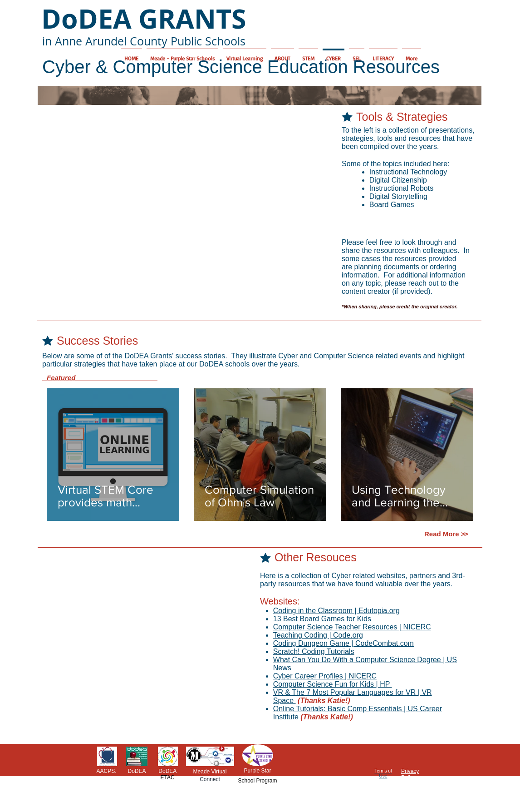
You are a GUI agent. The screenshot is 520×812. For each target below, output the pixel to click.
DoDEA (137, 771)
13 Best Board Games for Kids (322, 619)
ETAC (167, 777)
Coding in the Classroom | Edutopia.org (336, 611)
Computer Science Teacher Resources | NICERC (352, 627)
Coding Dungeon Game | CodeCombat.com (343, 643)
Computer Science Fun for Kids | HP (333, 684)
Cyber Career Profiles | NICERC (325, 676)
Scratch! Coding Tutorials (314, 651)
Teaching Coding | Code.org (318, 635)
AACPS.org (106, 774)
